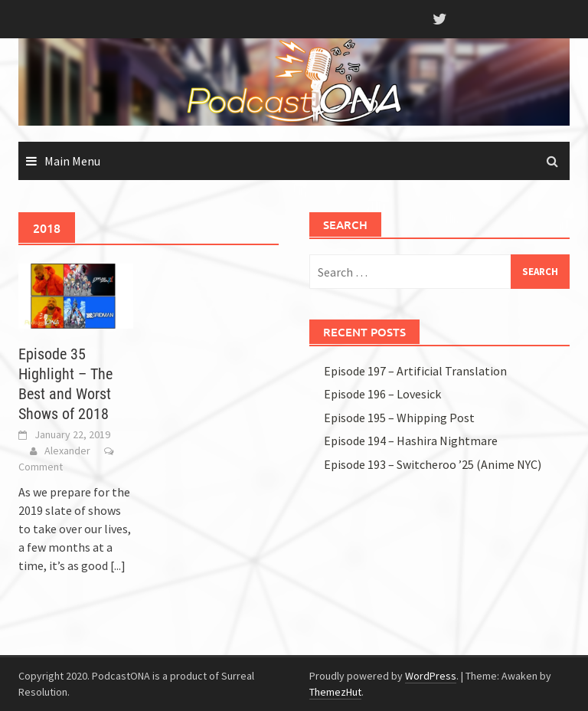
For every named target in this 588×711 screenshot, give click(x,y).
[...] (118, 565)
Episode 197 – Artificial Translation (415, 371)
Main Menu (72, 161)
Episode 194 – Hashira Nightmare (411, 441)
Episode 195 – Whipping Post (399, 418)
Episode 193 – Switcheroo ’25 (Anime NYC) (433, 464)
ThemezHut (335, 692)
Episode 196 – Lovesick (382, 394)
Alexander (67, 451)
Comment (41, 467)
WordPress (431, 676)
